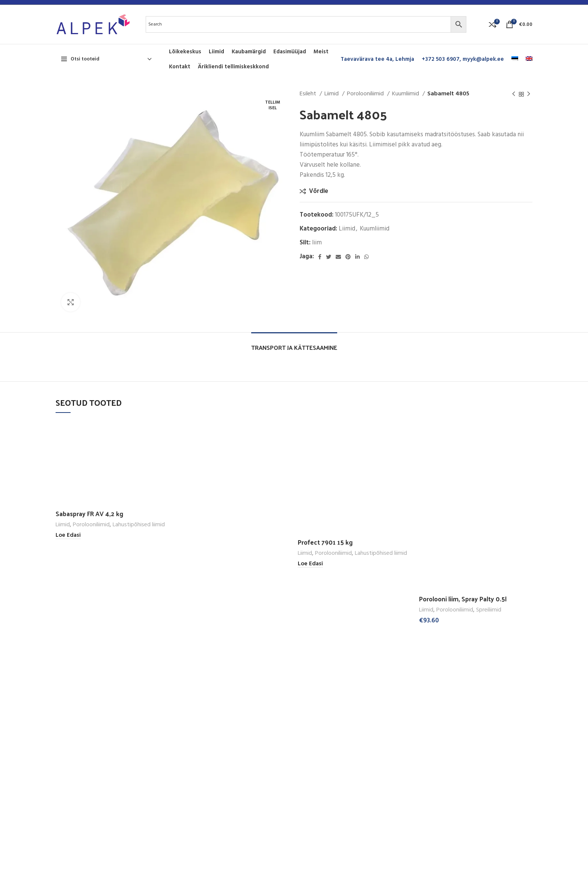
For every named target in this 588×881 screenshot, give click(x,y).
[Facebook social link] (320, 257)
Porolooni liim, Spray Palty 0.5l (463, 599)
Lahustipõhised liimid (139, 525)
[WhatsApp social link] (366, 257)
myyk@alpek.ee (483, 59)
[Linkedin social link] (357, 257)
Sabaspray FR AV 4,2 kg (89, 514)
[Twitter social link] (329, 257)
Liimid (332, 94)
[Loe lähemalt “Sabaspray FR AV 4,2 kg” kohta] (68, 535)
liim (317, 243)
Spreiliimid (489, 610)
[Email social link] (338, 257)
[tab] (294, 344)
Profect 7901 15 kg (325, 542)
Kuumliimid (406, 94)
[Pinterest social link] (348, 257)
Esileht (309, 94)
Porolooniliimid (366, 94)
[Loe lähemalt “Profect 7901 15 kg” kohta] (310, 564)
